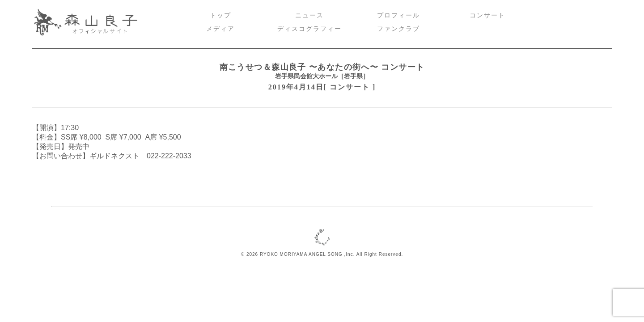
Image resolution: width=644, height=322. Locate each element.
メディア (220, 29)
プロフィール (398, 15)
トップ (220, 15)
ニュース (309, 15)
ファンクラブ (398, 29)
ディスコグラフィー (309, 29)
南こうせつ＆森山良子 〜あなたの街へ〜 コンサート (322, 67)
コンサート (487, 15)
